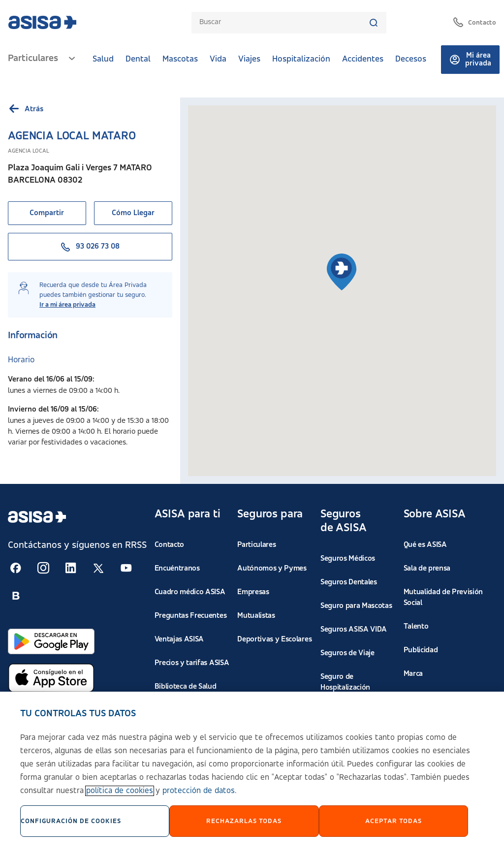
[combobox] (284, 22)
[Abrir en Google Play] (51, 641)
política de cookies (120, 791)
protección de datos (199, 791)
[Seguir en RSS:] (16, 568)
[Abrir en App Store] (51, 678)
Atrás (26, 109)
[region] (252, 776)
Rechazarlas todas (244, 821)
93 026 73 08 (90, 247)
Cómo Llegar (133, 213)
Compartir (47, 213)
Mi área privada (470, 60)
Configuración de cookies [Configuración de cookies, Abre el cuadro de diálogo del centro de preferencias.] (71, 821)
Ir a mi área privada (67, 305)
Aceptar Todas (394, 821)
